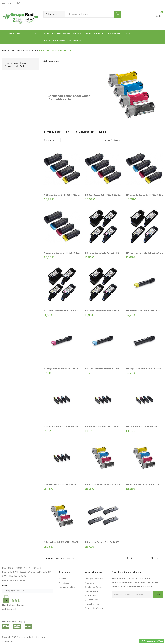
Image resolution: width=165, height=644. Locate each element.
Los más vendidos (67, 587)
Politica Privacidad (93, 591)
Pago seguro (90, 595)
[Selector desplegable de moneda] (20, 3)
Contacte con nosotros (95, 608)
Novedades (64, 583)
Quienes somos (91, 600)
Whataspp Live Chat (152, 641)
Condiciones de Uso (93, 587)
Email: (5, 586)
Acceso (5, 3)
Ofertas (63, 579)
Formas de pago (92, 604)
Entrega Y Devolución (94, 579)
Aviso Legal (90, 583)
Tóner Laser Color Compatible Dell (16, 65)
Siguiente (157, 558)
